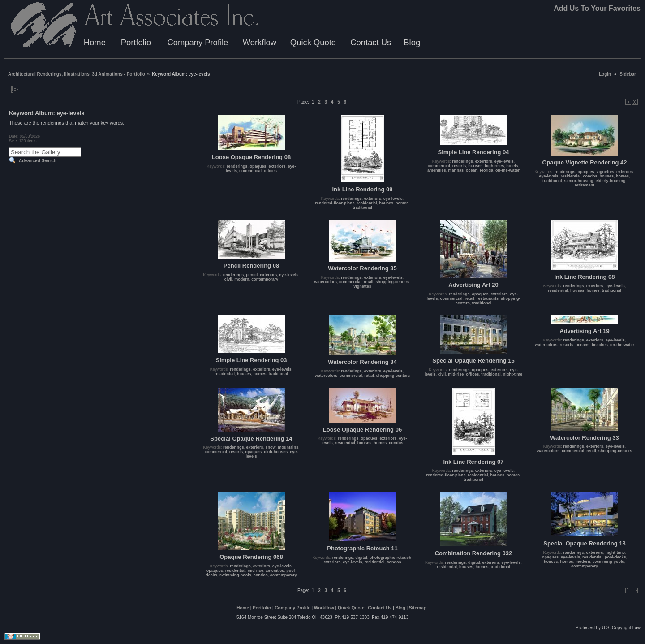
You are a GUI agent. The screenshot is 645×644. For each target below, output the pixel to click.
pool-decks (615, 557)
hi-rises (475, 166)
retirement (585, 185)
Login (605, 74)
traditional (362, 207)
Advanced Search (38, 161)
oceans (583, 345)
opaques (258, 166)
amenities (437, 170)
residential (367, 203)
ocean (472, 170)
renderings (237, 166)
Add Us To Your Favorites (597, 8)
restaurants (488, 298)
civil (228, 279)
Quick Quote (313, 42)
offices (270, 171)
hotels (512, 166)
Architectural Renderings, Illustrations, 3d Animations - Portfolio (77, 74)
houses (387, 203)
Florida (486, 170)
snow (271, 447)
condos (590, 176)
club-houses (276, 452)
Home (95, 42)
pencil (252, 275)
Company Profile (198, 42)
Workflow (260, 42)
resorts (459, 166)
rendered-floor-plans (335, 203)
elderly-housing (611, 181)
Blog (412, 42)
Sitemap (418, 608)
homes (402, 203)
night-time (513, 374)
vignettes (606, 172)
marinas (456, 170)
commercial (250, 171)
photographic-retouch (391, 558)
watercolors (325, 282)
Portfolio (136, 42)
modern (242, 279)
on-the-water (507, 170)
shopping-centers (393, 282)
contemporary (265, 279)
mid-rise (456, 374)
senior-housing (578, 181)
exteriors (277, 166)
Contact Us (371, 42)
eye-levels (393, 199)
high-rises (494, 166)
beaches (600, 345)
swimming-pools (235, 575)
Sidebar (628, 74)
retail (369, 282)
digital (361, 558)
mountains (288, 447)
